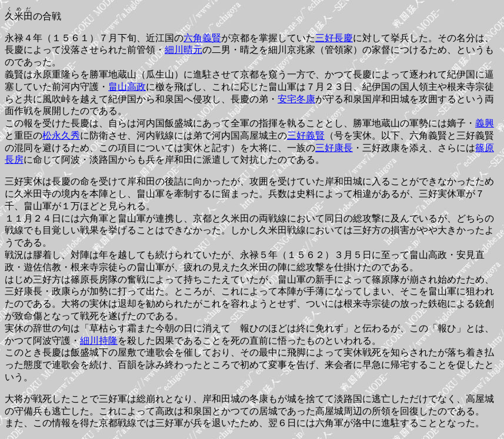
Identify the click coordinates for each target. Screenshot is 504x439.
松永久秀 (61, 135)
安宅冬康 (296, 99)
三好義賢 (306, 135)
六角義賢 (202, 38)
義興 (485, 123)
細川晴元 (183, 50)
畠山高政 (127, 87)
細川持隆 (99, 341)
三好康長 (334, 148)
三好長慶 (334, 38)
